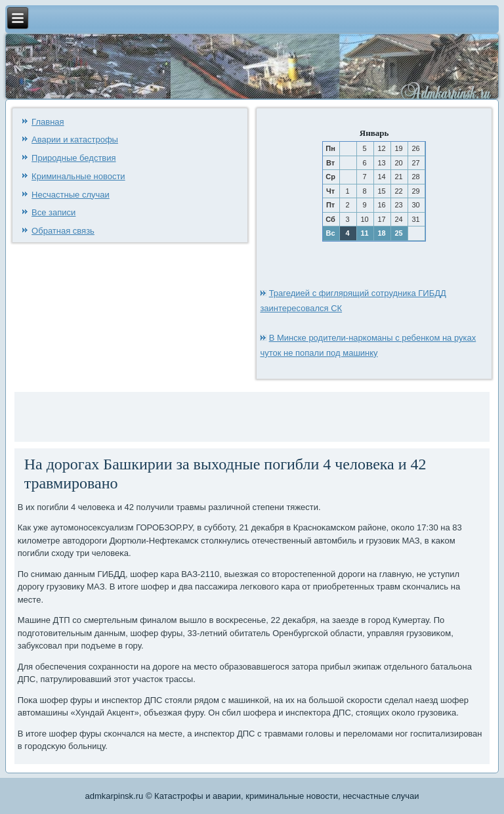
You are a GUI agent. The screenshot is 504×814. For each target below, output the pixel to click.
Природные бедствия (73, 158)
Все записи (53, 212)
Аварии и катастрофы (75, 139)
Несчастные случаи (71, 195)
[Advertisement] (171, 415)
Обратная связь (63, 231)
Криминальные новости (78, 176)
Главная (48, 122)
